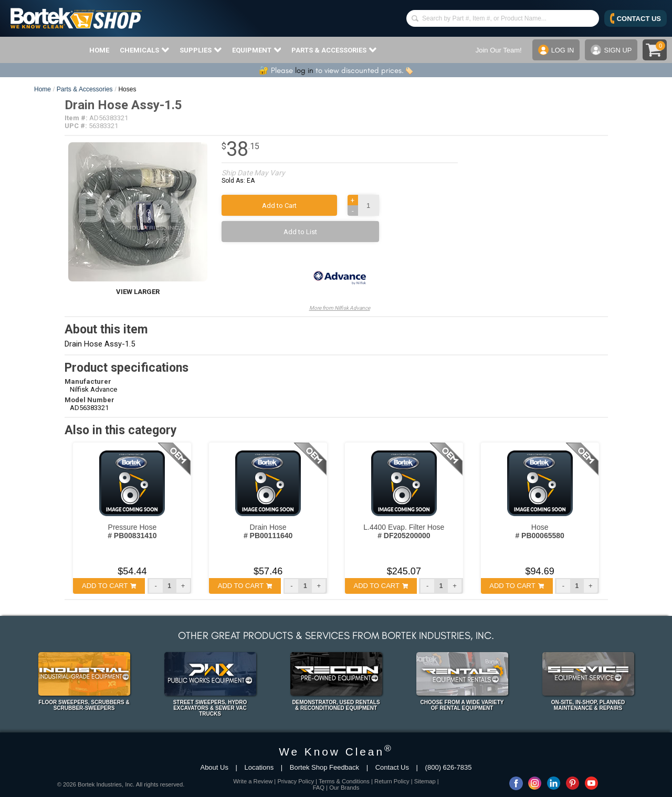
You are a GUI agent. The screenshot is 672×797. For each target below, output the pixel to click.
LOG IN (556, 50)
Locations (259, 767)
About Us (214, 767)
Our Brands (344, 788)
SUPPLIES (201, 50)
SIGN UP (611, 50)
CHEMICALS (144, 50)
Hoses (127, 89)
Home (43, 89)
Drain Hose (268, 531)
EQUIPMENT (257, 50)
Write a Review (253, 781)
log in (304, 70)
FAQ (319, 788)
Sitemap (425, 781)
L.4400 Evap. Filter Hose (404, 531)
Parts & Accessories (85, 89)
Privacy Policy (296, 781)
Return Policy (392, 781)
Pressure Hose (132, 531)
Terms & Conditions (344, 781)
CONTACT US (636, 18)
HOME (99, 50)
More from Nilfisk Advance (340, 282)
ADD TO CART (109, 586)
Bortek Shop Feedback (324, 767)
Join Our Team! (498, 50)
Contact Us (392, 767)
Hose (539, 531)
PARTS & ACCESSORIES (334, 50)
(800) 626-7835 (449, 767)
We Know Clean (336, 752)
